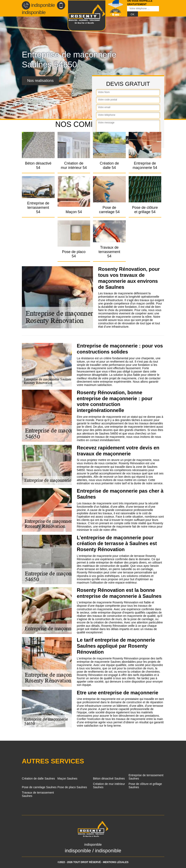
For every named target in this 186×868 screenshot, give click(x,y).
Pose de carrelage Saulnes (39, 787)
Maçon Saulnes (68, 778)
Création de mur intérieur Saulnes (109, 786)
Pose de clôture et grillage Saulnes (145, 786)
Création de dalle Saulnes (38, 778)
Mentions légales (116, 862)
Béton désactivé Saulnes (109, 778)
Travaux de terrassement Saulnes (38, 794)
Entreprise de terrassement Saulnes (146, 777)
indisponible (38, 5)
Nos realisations (40, 81)
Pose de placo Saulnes (72, 787)
